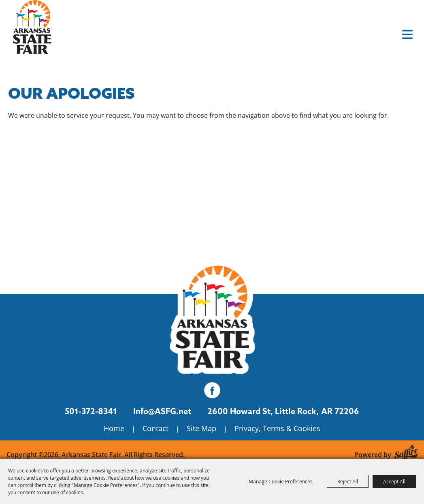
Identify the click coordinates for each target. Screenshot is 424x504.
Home (114, 428)
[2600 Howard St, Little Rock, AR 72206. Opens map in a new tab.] (263, 411)
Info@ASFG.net (162, 411)
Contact (156, 428)
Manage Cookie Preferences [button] (281, 481)
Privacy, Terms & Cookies (277, 428)
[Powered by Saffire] (406, 451)
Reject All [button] (348, 481)
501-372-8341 (91, 411)
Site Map (201, 428)
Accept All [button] (394, 481)
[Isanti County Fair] (212, 317)
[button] (407, 34)
